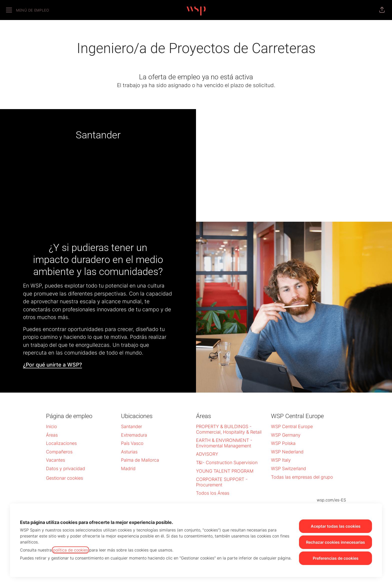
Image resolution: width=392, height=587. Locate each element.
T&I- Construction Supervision (227, 463)
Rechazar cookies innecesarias (335, 542)
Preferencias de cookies (336, 558)
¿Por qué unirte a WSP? (52, 365)
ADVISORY (207, 454)
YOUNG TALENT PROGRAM (225, 471)
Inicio (51, 426)
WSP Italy (281, 460)
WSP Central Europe (292, 426)
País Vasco (132, 443)
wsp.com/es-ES (331, 500)
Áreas (52, 435)
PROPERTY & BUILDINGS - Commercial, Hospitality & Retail (229, 429)
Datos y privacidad (65, 469)
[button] (382, 10)
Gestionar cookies (64, 478)
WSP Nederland (287, 452)
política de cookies (70, 550)
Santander (131, 426)
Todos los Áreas (213, 493)
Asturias (129, 452)
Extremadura (134, 435)
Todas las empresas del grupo (302, 477)
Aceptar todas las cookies (336, 526)
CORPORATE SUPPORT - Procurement (222, 482)
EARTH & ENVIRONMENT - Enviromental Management (224, 443)
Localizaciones (61, 443)
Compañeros (59, 452)
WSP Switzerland (288, 469)
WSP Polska (283, 443)
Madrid (128, 469)
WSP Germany (286, 435)
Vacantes (55, 460)
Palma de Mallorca (140, 460)
